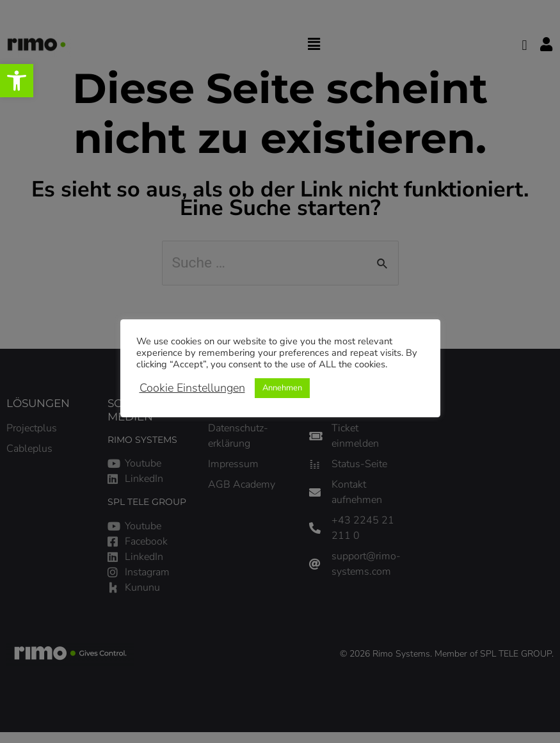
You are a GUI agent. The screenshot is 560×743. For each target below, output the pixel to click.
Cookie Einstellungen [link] (192, 388)
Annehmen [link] (282, 388)
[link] (17, 81)
